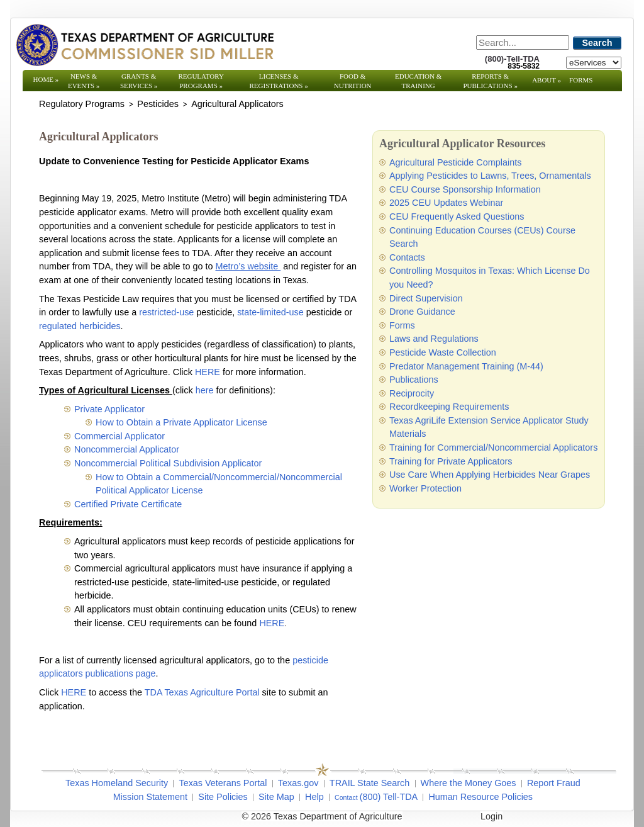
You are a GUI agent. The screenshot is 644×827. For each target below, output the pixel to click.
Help (314, 797)
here (205, 390)
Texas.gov (298, 783)
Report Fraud (554, 783)
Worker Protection (425, 488)
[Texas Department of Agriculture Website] (144, 45)
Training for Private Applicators (451, 461)
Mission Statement (150, 797)
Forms (581, 80)
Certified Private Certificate (128, 504)
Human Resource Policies (480, 797)
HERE (208, 372)
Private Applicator (109, 409)
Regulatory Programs (201, 81)
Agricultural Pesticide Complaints (455, 162)
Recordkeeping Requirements (449, 407)
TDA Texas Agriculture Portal (202, 692)
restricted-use (168, 312)
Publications (414, 380)
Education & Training (418, 81)
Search (597, 43)
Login (491, 816)
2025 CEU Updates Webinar (446, 203)
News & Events (84, 81)
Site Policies (223, 797)
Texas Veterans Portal (223, 783)
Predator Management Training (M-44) (466, 366)
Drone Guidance (422, 312)
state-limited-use (270, 312)
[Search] (523, 42)
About (547, 80)
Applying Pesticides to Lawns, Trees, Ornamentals (490, 176)
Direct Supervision (426, 298)
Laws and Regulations (434, 339)
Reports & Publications (490, 81)
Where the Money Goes (469, 783)
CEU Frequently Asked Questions (457, 217)
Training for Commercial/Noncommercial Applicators (493, 447)
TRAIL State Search (369, 783)
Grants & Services (139, 81)
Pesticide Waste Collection (443, 352)
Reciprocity (412, 393)
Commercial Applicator (119, 436)
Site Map (276, 797)
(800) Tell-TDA (389, 797)
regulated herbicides (80, 326)
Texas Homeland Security (117, 783)
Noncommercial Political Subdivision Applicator (168, 463)
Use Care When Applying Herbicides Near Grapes (490, 475)
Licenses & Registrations (279, 81)
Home (46, 79)
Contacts (407, 257)
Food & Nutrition (353, 81)
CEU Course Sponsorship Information (465, 189)
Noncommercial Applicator (127, 449)
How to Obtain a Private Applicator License (181, 422)
